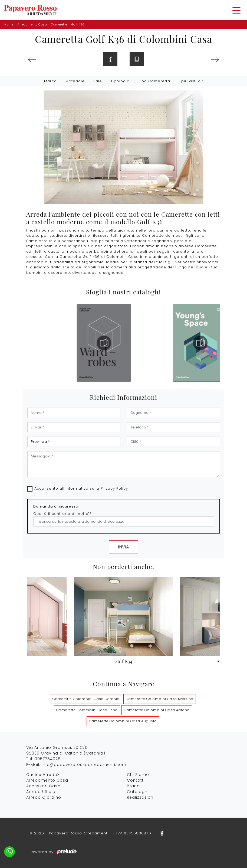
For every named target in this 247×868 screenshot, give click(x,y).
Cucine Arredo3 (43, 775)
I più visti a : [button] (191, 81)
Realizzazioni (141, 797)
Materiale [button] (75, 81)
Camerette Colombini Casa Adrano (157, 710)
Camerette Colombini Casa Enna (87, 710)
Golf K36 (78, 24)
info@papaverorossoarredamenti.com (84, 765)
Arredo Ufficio (41, 792)
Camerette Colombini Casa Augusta (123, 721)
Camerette (59, 24)
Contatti (136, 780)
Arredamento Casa (32, 24)
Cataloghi (138, 792)
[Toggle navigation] (236, 10)
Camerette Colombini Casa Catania (86, 699)
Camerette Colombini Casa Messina (160, 699)
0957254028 (48, 759)
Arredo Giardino (44, 797)
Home (9, 24)
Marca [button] (50, 81)
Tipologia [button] (120, 81)
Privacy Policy (114, 488)
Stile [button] (98, 81)
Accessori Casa (43, 786)
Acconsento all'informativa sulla (81, 488)
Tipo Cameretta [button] (154, 81)
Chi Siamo (138, 775)
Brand (133, 786)
